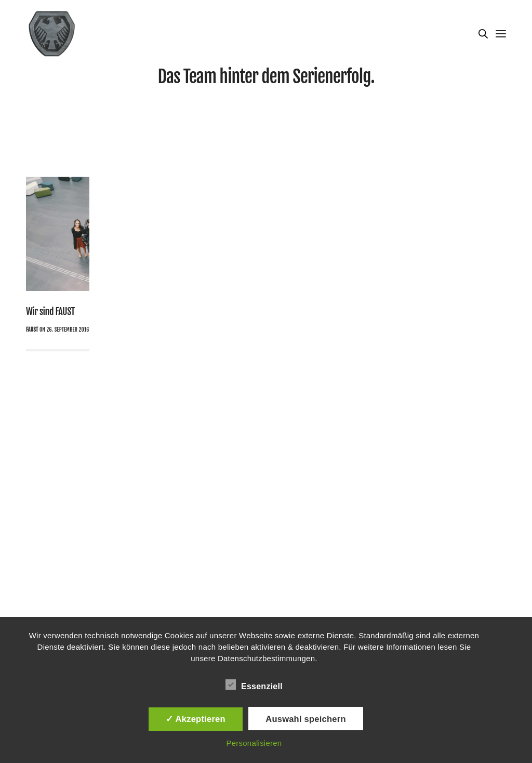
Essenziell (254, 685)
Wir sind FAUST (50, 311)
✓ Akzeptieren (196, 719)
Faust (32, 330)
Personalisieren (254, 743)
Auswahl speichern (305, 719)
